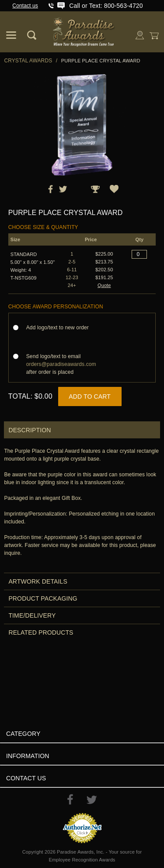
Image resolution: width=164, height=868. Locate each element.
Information (28, 756)
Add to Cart (90, 396)
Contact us (25, 6)
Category (23, 734)
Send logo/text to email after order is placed (61, 364)
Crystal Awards (28, 61)
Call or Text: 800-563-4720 (106, 6)
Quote (104, 285)
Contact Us (26, 778)
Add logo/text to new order (60, 328)
